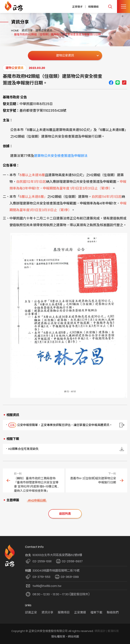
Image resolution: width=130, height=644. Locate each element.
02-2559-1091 (42, 561)
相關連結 (93, 6)
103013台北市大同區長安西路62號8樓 (57, 555)
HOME (15, 30)
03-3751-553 (41, 577)
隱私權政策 (58, 636)
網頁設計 (100, 631)
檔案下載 (96, 612)
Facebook (111, 83)
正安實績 (80, 612)
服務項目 (64, 612)
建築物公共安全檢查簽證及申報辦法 (61, 156)
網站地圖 (73, 636)
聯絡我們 (113, 612)
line (118, 83)
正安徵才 (77, 6)
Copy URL (124, 83)
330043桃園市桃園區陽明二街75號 (56, 571)
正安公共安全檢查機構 (14, 6)
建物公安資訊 (44, 30)
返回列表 (65, 514)
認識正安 (31, 612)
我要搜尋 (110, 7)
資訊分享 (27, 30)
